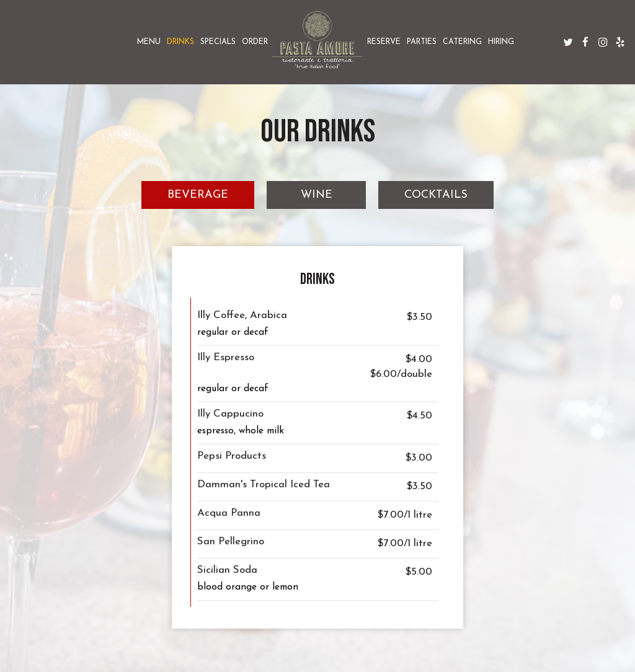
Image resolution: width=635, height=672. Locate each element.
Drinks (180, 42)
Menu (149, 42)
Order (255, 42)
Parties (422, 42)
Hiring (501, 42)
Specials (218, 42)
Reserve (384, 42)
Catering (462, 42)
